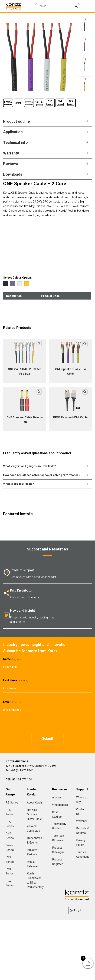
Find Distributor (22, 590)
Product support (23, 570)
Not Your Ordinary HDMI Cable (34, 814)
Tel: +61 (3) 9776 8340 (19, 770)
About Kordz (35, 803)
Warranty (82, 821)
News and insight (23, 610)
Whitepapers (60, 805)
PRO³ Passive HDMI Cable (70, 417)
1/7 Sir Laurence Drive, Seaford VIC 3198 (31, 766)
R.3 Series (12, 803)
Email (12, 702)
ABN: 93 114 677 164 (19, 779)
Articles (57, 797)
